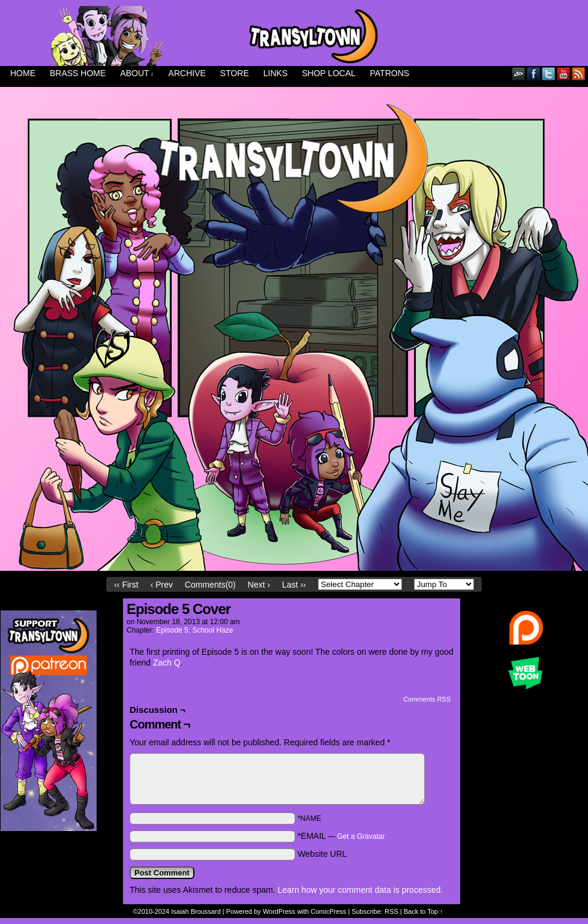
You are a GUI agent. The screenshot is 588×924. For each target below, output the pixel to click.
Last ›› (294, 585)
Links (275, 73)
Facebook (534, 73)
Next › (259, 585)
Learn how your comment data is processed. (360, 890)
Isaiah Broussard (196, 911)
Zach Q (167, 663)
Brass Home (78, 73)
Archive (187, 73)
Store (235, 73)
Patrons (390, 73)
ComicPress (328, 911)
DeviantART (519, 73)
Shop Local (328, 73)
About (137, 73)
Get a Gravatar (361, 836)
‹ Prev (162, 585)
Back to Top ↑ (424, 911)
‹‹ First (126, 585)
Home (23, 73)
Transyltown (294, 36)
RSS (579, 73)
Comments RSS (427, 699)
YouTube (564, 73)
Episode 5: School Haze (194, 630)
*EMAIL (341, 836)
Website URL (322, 854)
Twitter (549, 73)
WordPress (279, 911)
